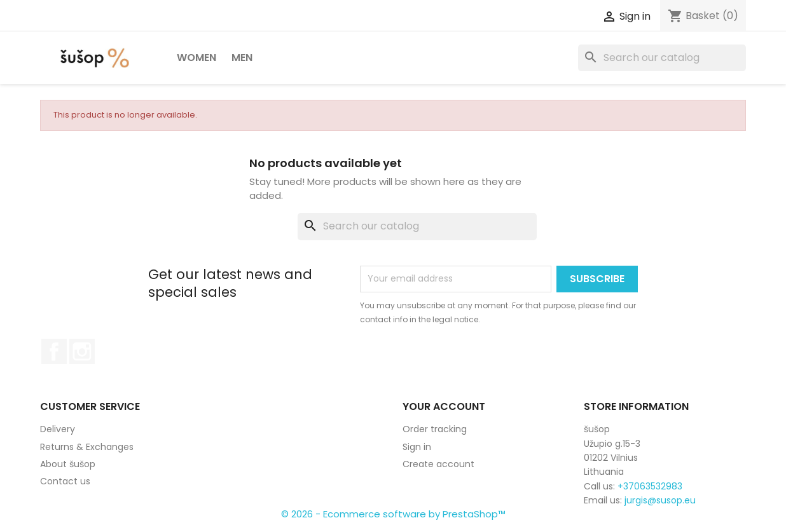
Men (242, 58)
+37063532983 (650, 486)
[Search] (662, 58)
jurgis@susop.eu (660, 500)
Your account (444, 406)
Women (197, 58)
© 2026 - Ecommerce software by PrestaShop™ (393, 514)
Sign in (417, 447)
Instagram (82, 351)
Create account (438, 464)
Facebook (54, 351)
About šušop (68, 464)
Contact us (65, 481)
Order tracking (435, 429)
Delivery (58, 429)
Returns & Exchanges (87, 447)
